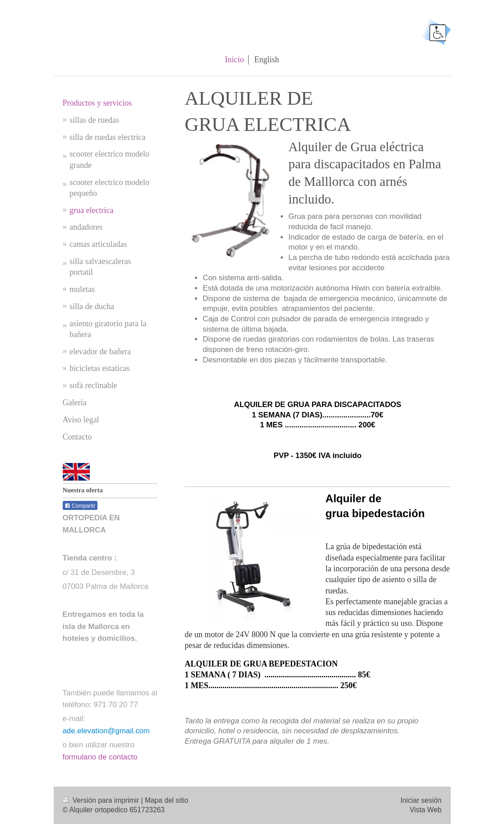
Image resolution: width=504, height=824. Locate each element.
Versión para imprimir (102, 800)
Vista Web (426, 810)
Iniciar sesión (421, 800)
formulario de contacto (100, 757)
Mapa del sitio (166, 800)
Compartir (80, 506)
